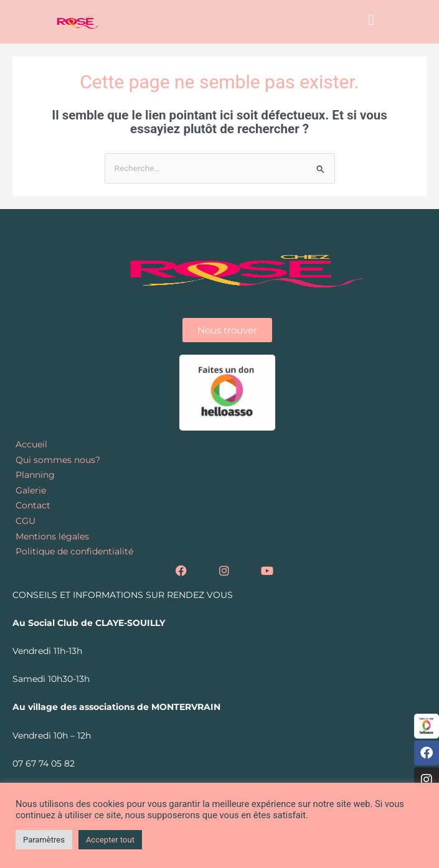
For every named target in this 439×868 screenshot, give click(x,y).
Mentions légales (52, 536)
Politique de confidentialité (74, 551)
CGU (26, 521)
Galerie (31, 490)
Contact (33, 505)
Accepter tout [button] (110, 840)
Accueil (31, 444)
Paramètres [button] (44, 840)
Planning (35, 475)
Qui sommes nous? (58, 460)
